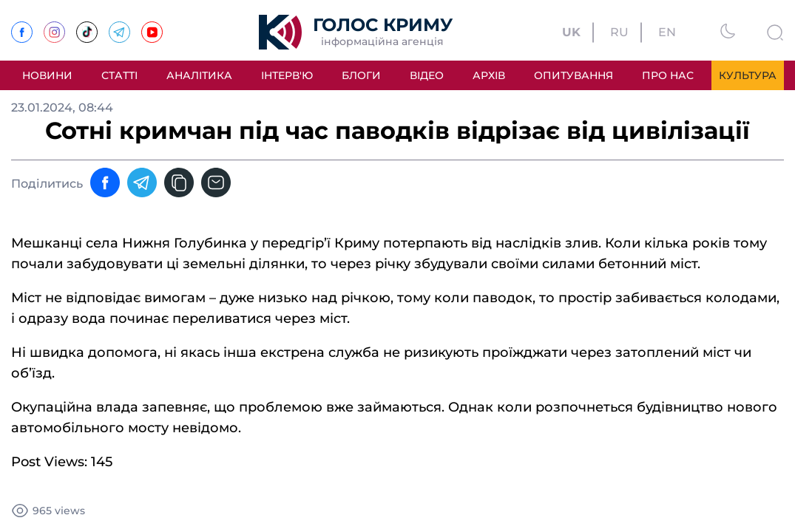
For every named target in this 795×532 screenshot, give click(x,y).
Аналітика (199, 75)
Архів (489, 75)
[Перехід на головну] (356, 32)
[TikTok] (87, 27)
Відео (427, 75)
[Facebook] (22, 27)
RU (619, 33)
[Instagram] (54, 27)
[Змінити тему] (728, 29)
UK (571, 33)
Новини (47, 75)
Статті (119, 75)
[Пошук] (775, 29)
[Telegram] (119, 27)
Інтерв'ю (287, 75)
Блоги (361, 75)
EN (667, 33)
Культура (748, 75)
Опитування (574, 75)
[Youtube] (152, 27)
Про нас (668, 75)
